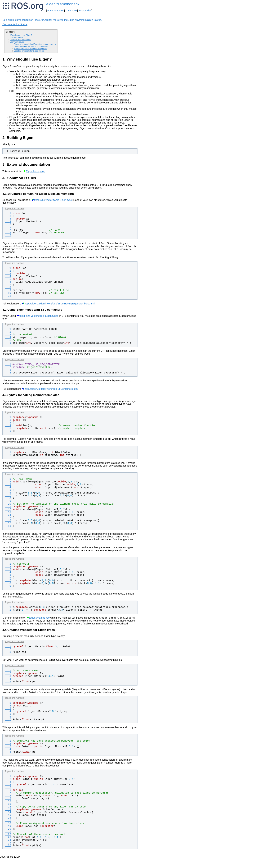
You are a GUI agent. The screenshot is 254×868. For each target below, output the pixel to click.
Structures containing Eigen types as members (35, 44)
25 (8, 853)
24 (8, 850)
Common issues (17, 42)
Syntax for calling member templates (30, 49)
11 (8, 298)
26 (8, 855)
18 (8, 530)
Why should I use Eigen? (21, 35)
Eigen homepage (36, 171)
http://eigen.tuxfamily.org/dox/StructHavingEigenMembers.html (60, 306)
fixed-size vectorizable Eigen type (53, 200)
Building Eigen (16, 37)
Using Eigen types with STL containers (31, 46)
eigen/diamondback (63, 4)
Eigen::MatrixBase (39, 624)
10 (8, 295)
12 (8, 514)
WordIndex (85, 11)
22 (8, 844)
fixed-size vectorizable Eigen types (39, 318)
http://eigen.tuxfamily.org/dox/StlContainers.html (51, 392)
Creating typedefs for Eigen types (29, 51)
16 (8, 525)
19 (8, 836)
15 (8, 522)
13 (8, 516)
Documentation (55, 11)
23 (8, 847)
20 (8, 839)
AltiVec (92, 100)
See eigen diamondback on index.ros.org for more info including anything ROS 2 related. (52, 20)
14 (8, 519)
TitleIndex (72, 11)
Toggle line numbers (14, 208)
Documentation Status (15, 24)
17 (8, 527)
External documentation (20, 40)
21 (8, 842)
